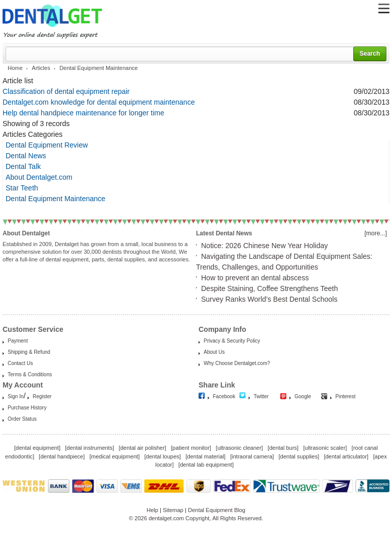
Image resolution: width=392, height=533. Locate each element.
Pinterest (345, 396)
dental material (206, 456)
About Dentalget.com (39, 177)
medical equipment (114, 456)
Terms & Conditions (30, 374)
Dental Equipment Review (47, 145)
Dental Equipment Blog (217, 510)
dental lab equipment (206, 465)
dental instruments (90, 448)
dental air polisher (143, 448)
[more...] (376, 233)
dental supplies (299, 456)
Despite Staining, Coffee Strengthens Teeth (269, 288)
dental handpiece (62, 456)
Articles (41, 68)
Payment (18, 341)
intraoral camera (252, 456)
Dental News (26, 156)
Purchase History (27, 408)
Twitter (261, 396)
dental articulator (346, 456)
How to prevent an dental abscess (255, 278)
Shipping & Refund (29, 352)
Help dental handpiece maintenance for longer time (83, 113)
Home (15, 68)
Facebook (224, 396)
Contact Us (20, 363)
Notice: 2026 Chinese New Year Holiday (264, 246)
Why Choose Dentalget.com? (237, 363)
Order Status (22, 419)
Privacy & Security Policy (232, 341)
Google (303, 396)
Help (152, 510)
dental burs (283, 448)
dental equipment (37, 448)
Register (42, 396)
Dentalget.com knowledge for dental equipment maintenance (99, 102)
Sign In (16, 396)
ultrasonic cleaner (239, 448)
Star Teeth (22, 188)
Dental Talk (23, 166)
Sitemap (173, 510)
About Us (214, 352)
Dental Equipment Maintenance (55, 199)
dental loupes (163, 456)
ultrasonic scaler (325, 448)
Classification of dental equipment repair (66, 91)
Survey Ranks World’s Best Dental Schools (269, 299)
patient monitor (191, 448)
